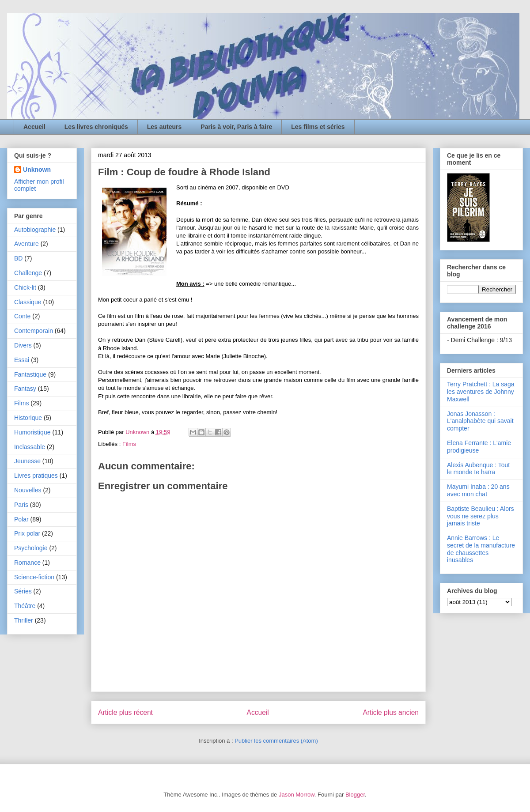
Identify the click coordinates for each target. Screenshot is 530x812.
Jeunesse (27, 461)
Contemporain (34, 331)
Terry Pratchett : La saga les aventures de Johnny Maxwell (481, 392)
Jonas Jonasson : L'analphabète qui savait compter (480, 421)
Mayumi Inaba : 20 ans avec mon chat (478, 490)
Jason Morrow (297, 795)
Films (129, 444)
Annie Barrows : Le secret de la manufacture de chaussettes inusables (481, 549)
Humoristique (32, 432)
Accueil (34, 127)
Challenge (28, 273)
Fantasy (25, 389)
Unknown (37, 170)
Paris (21, 505)
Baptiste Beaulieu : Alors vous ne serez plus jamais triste (481, 516)
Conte (22, 316)
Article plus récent (125, 712)
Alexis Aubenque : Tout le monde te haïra (478, 469)
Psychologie (31, 548)
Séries (23, 591)
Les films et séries (318, 127)
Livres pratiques (36, 476)
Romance (27, 563)
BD (18, 258)
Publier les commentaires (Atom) (276, 741)
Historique (28, 418)
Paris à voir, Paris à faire (236, 127)
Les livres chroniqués (96, 127)
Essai (22, 360)
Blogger (355, 795)
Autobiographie (35, 230)
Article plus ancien (391, 712)
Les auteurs (165, 127)
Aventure (26, 244)
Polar (21, 519)
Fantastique (30, 374)
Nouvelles (28, 490)
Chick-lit (25, 287)
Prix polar (27, 533)
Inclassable (30, 447)
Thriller (24, 620)
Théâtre (25, 606)
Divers (23, 345)
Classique (28, 302)
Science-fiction (34, 577)
